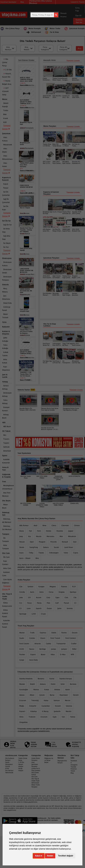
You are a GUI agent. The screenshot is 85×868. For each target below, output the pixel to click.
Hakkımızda (9, 773)
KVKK (7, 768)
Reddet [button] (50, 856)
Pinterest (74, 769)
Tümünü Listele (73, 258)
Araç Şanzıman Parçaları (35, 764)
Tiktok (73, 771)
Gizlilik (8, 766)
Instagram (74, 765)
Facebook (74, 761)
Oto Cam (34, 777)
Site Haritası (9, 770)
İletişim (60, 763)
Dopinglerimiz (62, 761)
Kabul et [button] (39, 856)
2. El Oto (21, 762)
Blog (72, 773)
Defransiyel (35, 783)
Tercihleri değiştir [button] (66, 856)
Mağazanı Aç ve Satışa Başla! (49, 760)
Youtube (73, 767)
